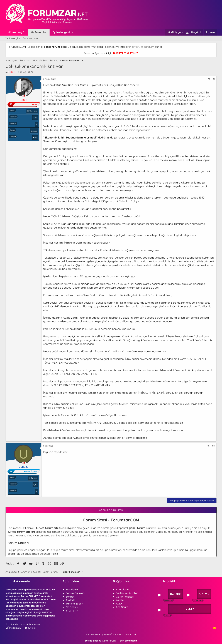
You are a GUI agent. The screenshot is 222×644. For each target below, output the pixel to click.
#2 (213, 446)
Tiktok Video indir (15, 624)
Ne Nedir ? (72, 607)
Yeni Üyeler (72, 589)
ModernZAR (14, 628)
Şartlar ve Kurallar (127, 593)
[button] (72, 32)
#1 (214, 79)
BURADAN (47, 612)
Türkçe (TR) (32, 628)
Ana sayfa (19, 32)
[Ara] (210, 32)
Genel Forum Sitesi (42, 589)
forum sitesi (68, 550)
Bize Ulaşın (122, 589)
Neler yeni (63, 32)
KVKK (119, 604)
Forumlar (41, 32)
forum (139, 47)
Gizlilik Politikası (125, 597)
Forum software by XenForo (111, 634)
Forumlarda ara (31, 38)
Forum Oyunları (75, 593)
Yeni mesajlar (13, 38)
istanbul (34, 131)
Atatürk (70, 600)
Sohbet (70, 597)
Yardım (120, 600)
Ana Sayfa (122, 607)
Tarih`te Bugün (74, 604)
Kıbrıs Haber (34, 624)
